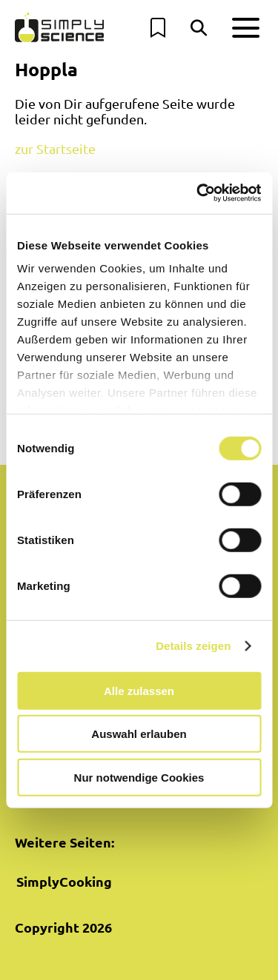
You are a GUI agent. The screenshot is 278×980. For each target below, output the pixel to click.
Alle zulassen (139, 690)
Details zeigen (193, 646)
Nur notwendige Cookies (139, 777)
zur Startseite (55, 148)
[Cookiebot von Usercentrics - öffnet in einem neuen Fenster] (198, 193)
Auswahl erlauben (139, 734)
